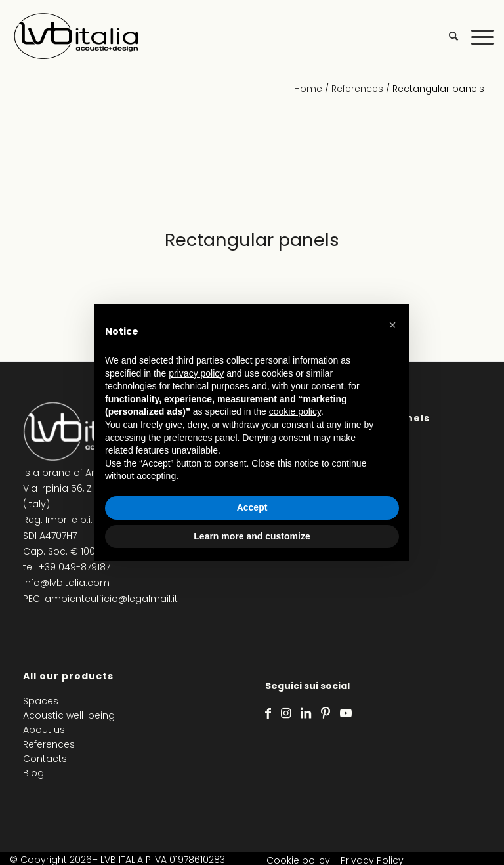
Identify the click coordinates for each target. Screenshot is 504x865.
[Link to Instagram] (286, 713)
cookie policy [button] (295, 411)
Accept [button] (252, 507)
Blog (33, 773)
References (357, 89)
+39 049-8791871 (76, 567)
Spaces (41, 701)
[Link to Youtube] (346, 713)
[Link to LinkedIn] (306, 713)
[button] (392, 325)
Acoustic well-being (69, 715)
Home (308, 89)
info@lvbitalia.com (66, 583)
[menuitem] (447, 36)
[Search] (447, 36)
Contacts (45, 759)
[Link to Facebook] (268, 713)
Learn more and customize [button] (252, 536)
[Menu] (476, 36)
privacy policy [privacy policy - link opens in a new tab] (196, 373)
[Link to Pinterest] (325, 713)
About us (44, 730)
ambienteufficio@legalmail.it (111, 599)
